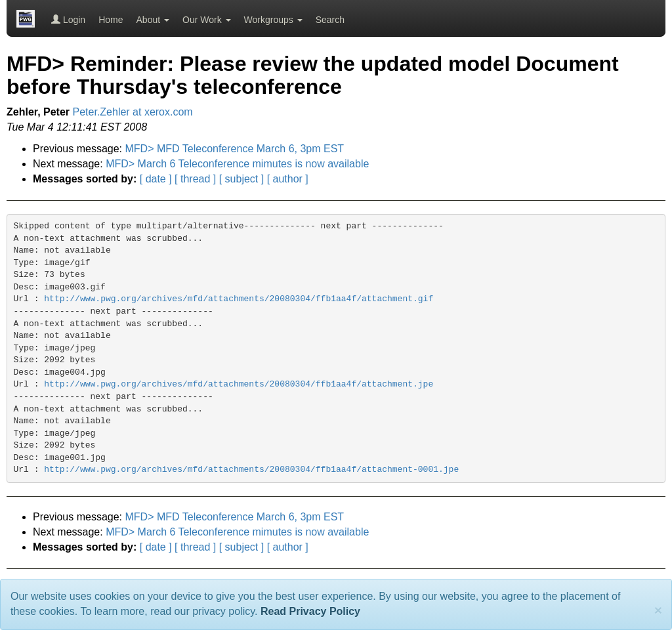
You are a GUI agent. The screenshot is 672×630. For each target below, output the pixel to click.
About (153, 20)
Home (111, 20)
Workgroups (273, 20)
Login (68, 20)
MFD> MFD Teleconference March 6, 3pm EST (235, 149)
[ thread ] (195, 179)
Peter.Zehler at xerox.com (133, 112)
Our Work (207, 20)
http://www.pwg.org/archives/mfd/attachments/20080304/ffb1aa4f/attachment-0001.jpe (251, 470)
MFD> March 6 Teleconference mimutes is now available (237, 164)
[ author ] (288, 179)
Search (330, 20)
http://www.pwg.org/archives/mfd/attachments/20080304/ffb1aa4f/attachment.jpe (239, 384)
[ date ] (156, 179)
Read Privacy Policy (310, 611)
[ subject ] (241, 179)
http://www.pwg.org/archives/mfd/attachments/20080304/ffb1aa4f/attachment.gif (239, 299)
